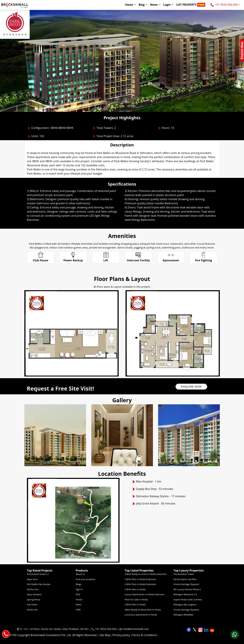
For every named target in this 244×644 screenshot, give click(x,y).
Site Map (105, 635)
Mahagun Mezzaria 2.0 (185, 594)
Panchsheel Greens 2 (38, 574)
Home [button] (129, 5)
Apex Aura (32, 579)
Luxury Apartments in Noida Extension (145, 594)
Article (79, 599)
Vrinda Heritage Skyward (186, 584)
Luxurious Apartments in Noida (141, 615)
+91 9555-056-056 (224, 5)
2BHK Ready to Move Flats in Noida (143, 610)
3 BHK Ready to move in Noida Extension (146, 574)
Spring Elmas (34, 599)
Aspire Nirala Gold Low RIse (188, 599)
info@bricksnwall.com (136, 629)
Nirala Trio (32, 610)
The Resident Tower (184, 574)
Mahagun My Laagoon (185, 604)
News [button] (154, 5)
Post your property (86, 579)
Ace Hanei (32, 604)
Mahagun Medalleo (183, 615)
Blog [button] (142, 5)
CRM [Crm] (78, 610)
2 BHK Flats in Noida (135, 589)
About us (80, 574)
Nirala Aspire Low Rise (185, 579)
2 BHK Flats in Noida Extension (141, 584)
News (79, 604)
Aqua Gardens (34, 594)
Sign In (79, 589)
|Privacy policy (121, 635)
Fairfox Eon (33, 589)
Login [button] (167, 5)
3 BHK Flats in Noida (135, 604)
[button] (192, 5)
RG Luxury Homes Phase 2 (187, 589)
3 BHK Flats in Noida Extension (141, 579)
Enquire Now (191, 387)
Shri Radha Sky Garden (39, 584)
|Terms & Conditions (144, 635)
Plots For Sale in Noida (136, 599)
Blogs (79, 584)
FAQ (78, 594)
